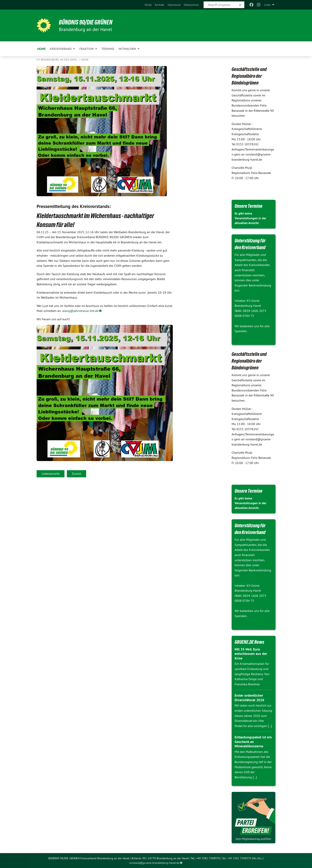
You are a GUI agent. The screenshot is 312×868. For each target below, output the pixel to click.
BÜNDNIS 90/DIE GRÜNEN (86, 22)
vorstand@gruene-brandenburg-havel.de (154, 863)
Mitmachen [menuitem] (127, 49)
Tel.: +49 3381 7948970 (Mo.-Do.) (242, 858)
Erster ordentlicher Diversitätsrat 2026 (249, 698)
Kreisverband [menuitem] (61, 49)
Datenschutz (191, 5)
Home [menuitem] (41, 49)
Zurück (77, 474)
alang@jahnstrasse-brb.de (80, 311)
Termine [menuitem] (108, 49)
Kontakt (160, 5)
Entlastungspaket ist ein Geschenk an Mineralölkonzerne (253, 742)
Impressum (174, 5)
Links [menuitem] (267, 5)
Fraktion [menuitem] (87, 49)
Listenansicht (51, 474)
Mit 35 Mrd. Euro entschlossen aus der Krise (251, 654)
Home (148, 5)
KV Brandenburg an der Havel (57, 60)
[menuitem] (148, 5)
